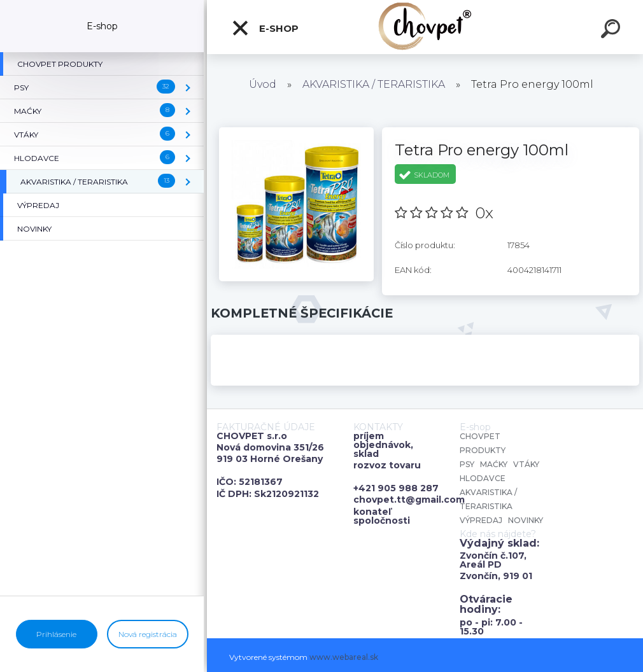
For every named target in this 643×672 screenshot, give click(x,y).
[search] (612, 31)
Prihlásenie (56, 634)
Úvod (263, 84)
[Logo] (425, 27)
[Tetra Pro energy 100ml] (296, 132)
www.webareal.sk (344, 657)
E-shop (265, 28)
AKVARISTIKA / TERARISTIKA (374, 84)
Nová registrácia (148, 634)
